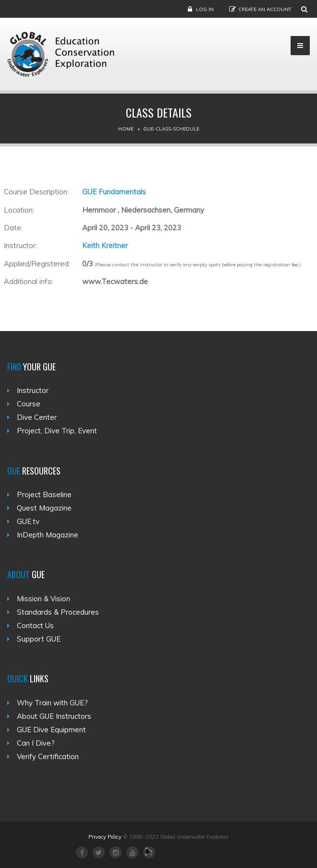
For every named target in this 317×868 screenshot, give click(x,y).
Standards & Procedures (58, 612)
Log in (205, 9)
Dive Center (37, 417)
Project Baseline (44, 494)
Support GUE (39, 639)
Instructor (33, 390)
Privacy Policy (105, 837)
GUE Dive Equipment (51, 730)
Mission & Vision (43, 599)
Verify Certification (48, 756)
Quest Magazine (44, 508)
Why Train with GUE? (52, 703)
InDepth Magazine (48, 535)
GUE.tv (28, 521)
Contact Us (35, 625)
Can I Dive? (36, 743)
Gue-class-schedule (171, 129)
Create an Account (265, 9)
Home (126, 129)
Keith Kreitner (105, 245)
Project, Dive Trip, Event (57, 431)
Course (29, 404)
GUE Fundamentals (114, 192)
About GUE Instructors (54, 716)
